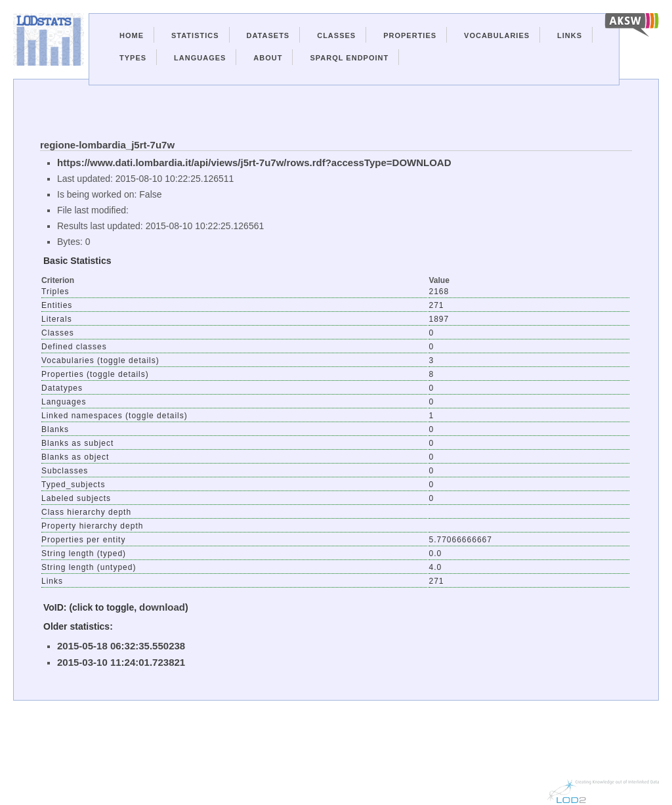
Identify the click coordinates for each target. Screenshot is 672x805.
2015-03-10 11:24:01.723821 (121, 662)
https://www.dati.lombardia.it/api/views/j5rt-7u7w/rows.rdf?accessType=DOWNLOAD (254, 163)
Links (570, 35)
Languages (200, 58)
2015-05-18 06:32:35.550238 (121, 646)
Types (133, 58)
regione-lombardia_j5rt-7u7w (107, 145)
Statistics (195, 35)
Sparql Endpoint (349, 58)
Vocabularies (497, 35)
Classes (336, 35)
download (162, 607)
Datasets (268, 35)
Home (132, 35)
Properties (410, 35)
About (268, 58)
